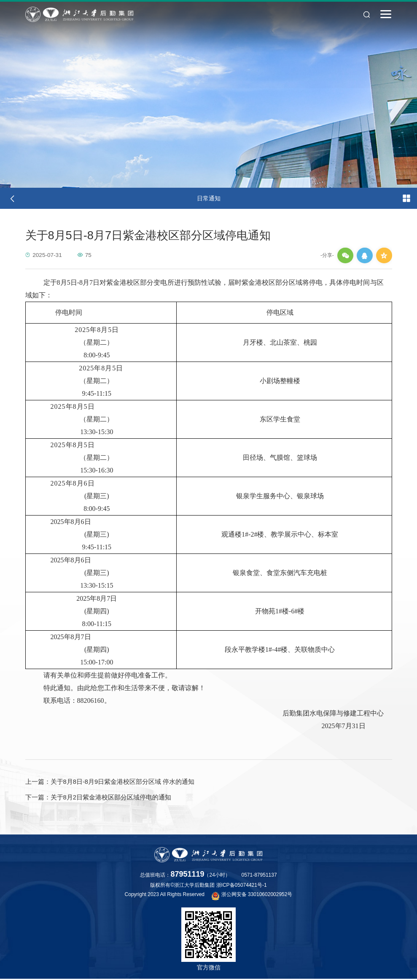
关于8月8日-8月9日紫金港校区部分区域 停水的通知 (110, 782)
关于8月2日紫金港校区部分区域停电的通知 (98, 798)
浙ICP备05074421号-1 (242, 886)
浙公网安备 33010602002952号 (252, 896)
